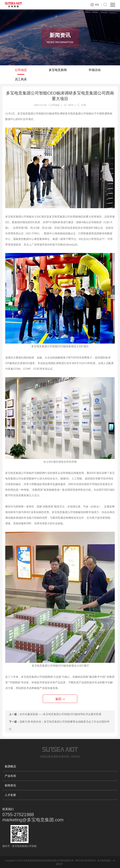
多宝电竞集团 (104, 861)
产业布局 (10, 776)
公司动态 (21, 70)
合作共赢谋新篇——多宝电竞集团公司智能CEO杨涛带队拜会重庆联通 (60, 714)
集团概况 (10, 766)
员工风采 (21, 79)
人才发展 (10, 795)
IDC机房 (35, 222)
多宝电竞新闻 (58, 70)
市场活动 (94, 70)
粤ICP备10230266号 (86, 861)
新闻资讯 (10, 785)
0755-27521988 (18, 815)
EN (97, 5)
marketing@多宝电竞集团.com (33, 820)
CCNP (27, 369)
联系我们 (8, 809)
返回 (60, 699)
